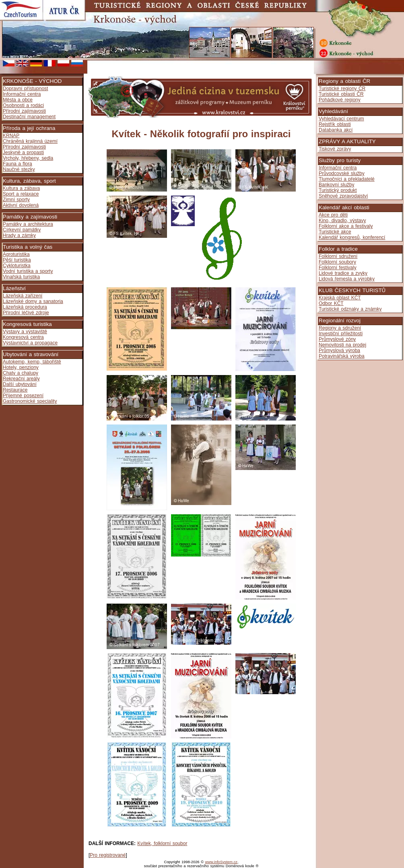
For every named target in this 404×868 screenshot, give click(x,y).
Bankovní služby (336, 185)
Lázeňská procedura (25, 307)
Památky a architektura (28, 224)
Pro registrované (108, 855)
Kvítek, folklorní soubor (162, 843)
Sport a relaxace (21, 194)
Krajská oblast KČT (340, 298)
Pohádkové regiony (340, 100)
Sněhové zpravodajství (343, 196)
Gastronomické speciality (30, 401)
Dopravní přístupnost (25, 89)
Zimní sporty (16, 200)
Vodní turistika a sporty (28, 271)
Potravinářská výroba (342, 356)
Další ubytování (20, 384)
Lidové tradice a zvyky (343, 273)
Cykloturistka (17, 266)
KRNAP (11, 136)
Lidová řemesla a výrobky (347, 279)
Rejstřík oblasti (335, 124)
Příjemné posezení (23, 396)
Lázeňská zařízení (23, 296)
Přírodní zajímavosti (24, 111)
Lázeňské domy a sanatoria (33, 301)
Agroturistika (16, 254)
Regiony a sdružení (340, 328)
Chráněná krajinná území (30, 141)
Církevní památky (22, 230)
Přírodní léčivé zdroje (26, 313)
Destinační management (29, 117)
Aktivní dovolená (21, 205)
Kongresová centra (23, 337)
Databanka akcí (336, 130)
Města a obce (18, 100)
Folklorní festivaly (338, 268)
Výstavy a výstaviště (25, 332)
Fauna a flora (18, 164)
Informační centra (22, 94)
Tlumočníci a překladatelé (347, 179)
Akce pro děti (333, 215)
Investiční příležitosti (341, 334)
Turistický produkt (338, 190)
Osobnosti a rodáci (23, 105)
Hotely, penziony (21, 367)
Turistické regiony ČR (342, 89)
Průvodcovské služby (342, 173)
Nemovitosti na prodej (342, 345)
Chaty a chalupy (21, 373)
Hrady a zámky (19, 235)
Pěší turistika (17, 260)
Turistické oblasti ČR (341, 94)
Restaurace (15, 390)
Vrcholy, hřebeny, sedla (28, 158)
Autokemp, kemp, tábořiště (32, 362)
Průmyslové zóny (337, 339)
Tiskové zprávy (335, 149)
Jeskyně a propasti (23, 153)
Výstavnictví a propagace (30, 343)
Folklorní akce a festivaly (346, 226)
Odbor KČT (331, 303)
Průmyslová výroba (339, 350)
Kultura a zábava (21, 188)
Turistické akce (335, 232)
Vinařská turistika (21, 277)
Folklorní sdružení (338, 256)
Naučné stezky (19, 169)
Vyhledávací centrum (341, 119)
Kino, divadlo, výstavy (342, 221)
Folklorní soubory (337, 262)
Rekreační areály (21, 379)
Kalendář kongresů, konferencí (352, 237)
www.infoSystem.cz (221, 862)
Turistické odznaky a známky (350, 309)
